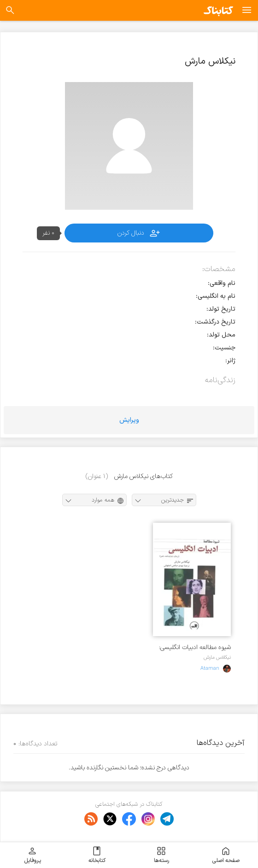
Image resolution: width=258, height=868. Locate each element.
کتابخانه (97, 855)
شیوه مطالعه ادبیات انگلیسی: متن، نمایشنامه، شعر (195, 647)
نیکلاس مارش (217, 657)
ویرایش (129, 420)
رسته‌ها (161, 855)
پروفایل (32, 855)
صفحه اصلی (226, 855)
